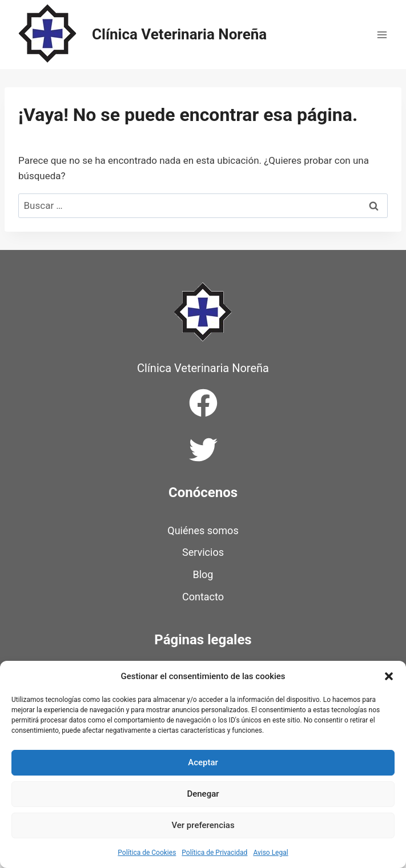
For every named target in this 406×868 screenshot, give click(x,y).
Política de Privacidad (214, 853)
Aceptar (203, 762)
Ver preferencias (203, 825)
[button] (389, 676)
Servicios (203, 552)
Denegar (203, 794)
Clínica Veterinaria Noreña (203, 368)
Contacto (203, 597)
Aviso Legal (270, 853)
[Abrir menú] (382, 35)
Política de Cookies (147, 853)
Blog (203, 574)
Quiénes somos (203, 530)
